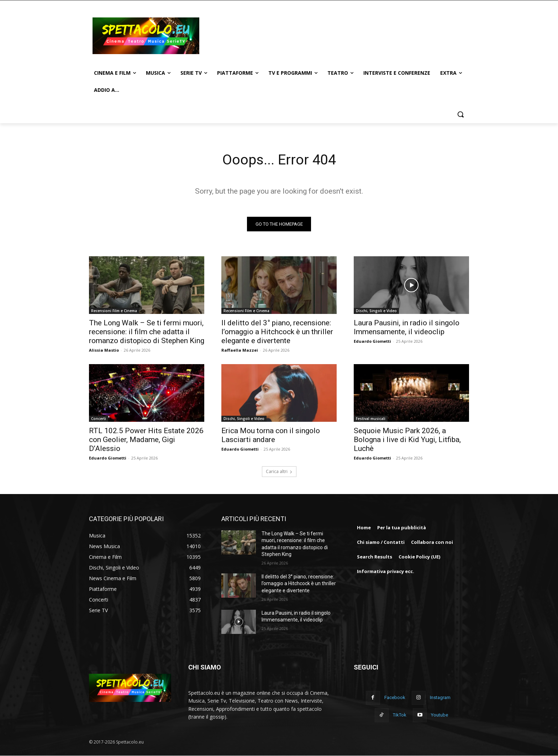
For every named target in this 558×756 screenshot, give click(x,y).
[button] (460, 114)
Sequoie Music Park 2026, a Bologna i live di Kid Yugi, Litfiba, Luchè (407, 440)
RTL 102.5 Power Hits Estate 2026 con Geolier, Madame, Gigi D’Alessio (146, 440)
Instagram (440, 698)
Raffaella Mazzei (240, 350)
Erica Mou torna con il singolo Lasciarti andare (271, 435)
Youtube (439, 715)
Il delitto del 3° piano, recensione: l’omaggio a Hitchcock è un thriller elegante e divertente (277, 332)
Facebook (395, 698)
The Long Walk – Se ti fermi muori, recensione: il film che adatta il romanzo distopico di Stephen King (147, 332)
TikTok (400, 715)
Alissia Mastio (104, 350)
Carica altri (279, 471)
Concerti (99, 419)
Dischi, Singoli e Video (376, 311)
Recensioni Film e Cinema (114, 311)
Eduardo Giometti (372, 341)
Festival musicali (371, 419)
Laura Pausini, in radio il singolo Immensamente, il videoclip (407, 327)
